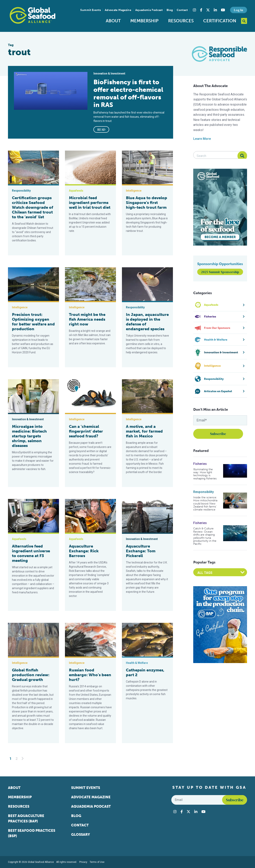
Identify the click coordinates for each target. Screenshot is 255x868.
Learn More (202, 139)
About (113, 21)
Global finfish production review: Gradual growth (31, 675)
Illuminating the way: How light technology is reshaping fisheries (205, 474)
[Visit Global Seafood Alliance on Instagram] (194, 10)
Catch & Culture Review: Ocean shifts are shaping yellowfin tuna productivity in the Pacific (205, 536)
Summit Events (91, 10)
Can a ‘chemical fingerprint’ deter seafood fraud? (86, 431)
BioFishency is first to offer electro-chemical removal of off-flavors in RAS (128, 93)
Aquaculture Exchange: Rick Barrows (84, 551)
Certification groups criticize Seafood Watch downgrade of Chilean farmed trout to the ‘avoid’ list (33, 207)
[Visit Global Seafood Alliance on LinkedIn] (215, 10)
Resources (181, 21)
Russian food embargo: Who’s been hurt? (90, 675)
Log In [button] (238, 10)
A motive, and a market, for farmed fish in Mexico (144, 431)
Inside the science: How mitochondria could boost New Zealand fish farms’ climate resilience (205, 504)
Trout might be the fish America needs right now (87, 319)
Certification (220, 21)
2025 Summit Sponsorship (220, 272)
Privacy (83, 862)
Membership (144, 21)
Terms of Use (97, 862)
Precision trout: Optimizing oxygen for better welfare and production (33, 322)
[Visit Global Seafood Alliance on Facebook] (201, 10)
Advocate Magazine (118, 10)
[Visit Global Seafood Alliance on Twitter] (208, 10)
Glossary (81, 835)
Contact (182, 10)
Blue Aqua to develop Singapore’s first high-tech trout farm (147, 203)
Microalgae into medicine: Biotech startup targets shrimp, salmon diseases (29, 436)
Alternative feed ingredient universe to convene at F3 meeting (31, 553)
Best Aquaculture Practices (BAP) (26, 819)
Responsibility (204, 492)
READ (101, 129)
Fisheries (200, 464)
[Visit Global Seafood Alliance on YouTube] (223, 10)
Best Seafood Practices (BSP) (32, 833)
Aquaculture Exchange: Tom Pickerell (141, 551)
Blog (170, 10)
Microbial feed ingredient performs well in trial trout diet (90, 203)
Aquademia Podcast (149, 10)
